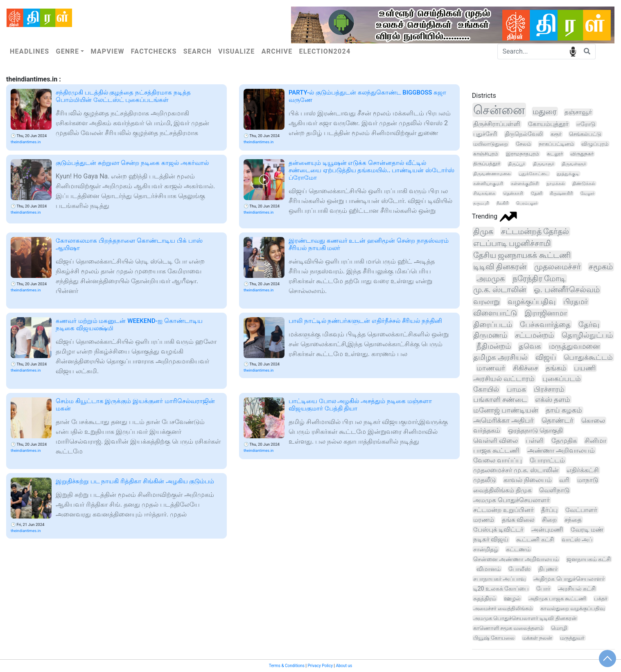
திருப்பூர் (517, 164)
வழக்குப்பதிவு (532, 301)
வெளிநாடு (554, 490)
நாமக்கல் (556, 184)
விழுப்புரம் (595, 144)
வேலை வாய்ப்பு (498, 460)
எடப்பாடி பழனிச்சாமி (512, 243)
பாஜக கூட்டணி (496, 450)
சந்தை (573, 520)
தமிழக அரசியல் (500, 357)
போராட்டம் (547, 460)
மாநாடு (588, 480)
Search (198, 51)
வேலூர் (587, 193)
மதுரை (545, 112)
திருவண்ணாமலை (492, 174)
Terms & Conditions (287, 666)
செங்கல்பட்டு (585, 134)
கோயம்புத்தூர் (548, 124)
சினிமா (595, 441)
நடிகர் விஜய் (491, 540)
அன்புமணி (547, 530)
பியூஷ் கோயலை (494, 638)
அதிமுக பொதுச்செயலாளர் (569, 579)
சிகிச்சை (525, 368)
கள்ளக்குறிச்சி (525, 184)
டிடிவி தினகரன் (500, 267)
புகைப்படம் (562, 379)
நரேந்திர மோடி (539, 279)
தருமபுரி (481, 203)
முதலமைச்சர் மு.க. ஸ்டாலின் (516, 470)
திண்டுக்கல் (584, 184)
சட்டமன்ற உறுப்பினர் (504, 510)
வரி (564, 480)
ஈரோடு (586, 124)
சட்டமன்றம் (534, 335)
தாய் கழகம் (564, 410)
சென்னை (499, 110)
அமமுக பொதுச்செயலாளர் (511, 500)
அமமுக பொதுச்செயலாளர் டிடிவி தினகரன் (525, 618)
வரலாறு (487, 302)
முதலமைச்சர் (558, 267)
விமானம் (489, 569)
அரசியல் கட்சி (577, 589)
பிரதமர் (576, 301)
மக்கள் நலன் (537, 638)
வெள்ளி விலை (496, 441)
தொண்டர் (558, 421)
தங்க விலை (518, 520)
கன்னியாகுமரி (488, 184)
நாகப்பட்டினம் (556, 144)
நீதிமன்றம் (494, 346)
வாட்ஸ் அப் (577, 540)
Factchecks (154, 51)
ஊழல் (512, 598)
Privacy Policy (320, 666)
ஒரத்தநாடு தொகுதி (535, 430)
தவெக (530, 346)
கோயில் (486, 389)
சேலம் (523, 144)
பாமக (516, 389)
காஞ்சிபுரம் (486, 154)
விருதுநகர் (582, 154)
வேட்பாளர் (581, 510)
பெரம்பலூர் (527, 203)
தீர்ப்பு (549, 510)
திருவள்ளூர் (574, 164)
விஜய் (546, 357)
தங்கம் (556, 368)
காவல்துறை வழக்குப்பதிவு (572, 608)
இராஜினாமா (546, 313)
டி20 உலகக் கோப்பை (501, 589)
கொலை (593, 421)
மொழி (559, 628)
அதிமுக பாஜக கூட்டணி (558, 599)
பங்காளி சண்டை (500, 399)
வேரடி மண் (587, 530)
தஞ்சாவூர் (578, 112)
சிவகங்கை (484, 193)
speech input (573, 51)
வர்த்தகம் (487, 430)
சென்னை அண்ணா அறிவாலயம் (516, 559)
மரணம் (484, 520)
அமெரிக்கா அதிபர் (504, 421)
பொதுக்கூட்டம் (588, 357)
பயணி (585, 368)
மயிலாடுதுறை (491, 144)
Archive (277, 51)
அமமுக (491, 279)
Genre (67, 51)
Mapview (107, 51)
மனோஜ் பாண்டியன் (506, 410)
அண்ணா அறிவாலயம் (561, 450)
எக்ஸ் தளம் (553, 399)
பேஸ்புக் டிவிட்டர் (499, 530)
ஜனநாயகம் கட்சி (589, 559)
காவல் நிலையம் (528, 480)
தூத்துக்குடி (568, 174)
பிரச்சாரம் (549, 389)
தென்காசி (513, 193)
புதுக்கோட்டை (534, 174)
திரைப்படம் (493, 324)
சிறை (549, 520)
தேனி (537, 193)
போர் (543, 589)
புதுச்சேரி (485, 134)
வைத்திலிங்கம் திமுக (502, 490)
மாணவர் (491, 368)
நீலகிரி (502, 203)
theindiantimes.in (26, 142)
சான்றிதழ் (486, 549)
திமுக (483, 231)
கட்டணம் (518, 549)
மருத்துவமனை (574, 346)
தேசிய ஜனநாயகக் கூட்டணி (522, 255)
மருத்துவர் (572, 638)
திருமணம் (490, 335)
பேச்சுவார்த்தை (545, 324)
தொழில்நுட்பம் (587, 335)
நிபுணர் (548, 569)
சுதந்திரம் (485, 598)
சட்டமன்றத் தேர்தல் (535, 231)
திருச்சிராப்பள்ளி (497, 124)
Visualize (237, 51)
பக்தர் (601, 599)
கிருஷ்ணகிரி (561, 193)
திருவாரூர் (544, 164)
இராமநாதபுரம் (523, 154)
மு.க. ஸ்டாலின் (500, 290)
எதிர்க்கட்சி (583, 470)
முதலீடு (484, 480)
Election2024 (325, 51)
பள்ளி (535, 441)
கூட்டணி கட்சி (535, 540)
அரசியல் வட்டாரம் (504, 379)
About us (344, 666)
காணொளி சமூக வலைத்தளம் (508, 628)
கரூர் (556, 134)
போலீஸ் (519, 569)
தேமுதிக (564, 441)
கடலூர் (555, 154)
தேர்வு (589, 324)
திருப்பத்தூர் (487, 164)
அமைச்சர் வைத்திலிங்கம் (503, 608)
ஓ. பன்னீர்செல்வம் (567, 290)
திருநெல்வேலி (524, 134)
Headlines (29, 51)
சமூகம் (601, 267)
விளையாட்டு (495, 313)
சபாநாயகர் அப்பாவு (499, 579)
